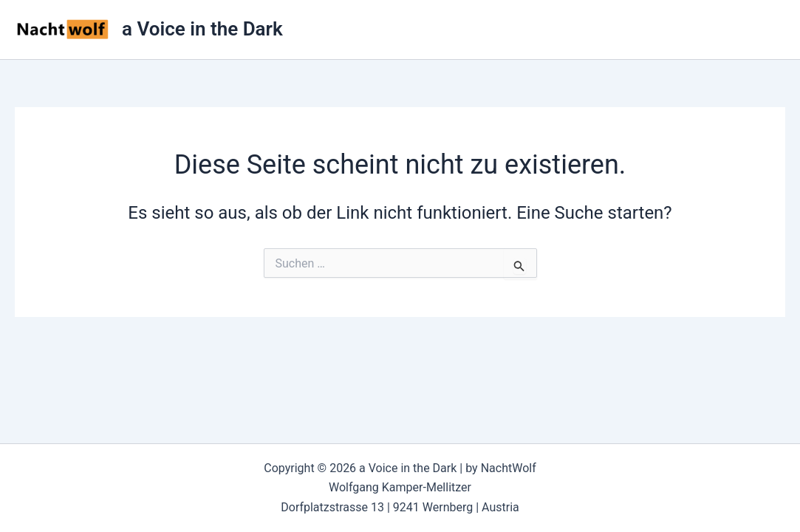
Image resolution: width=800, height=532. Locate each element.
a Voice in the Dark (202, 29)
